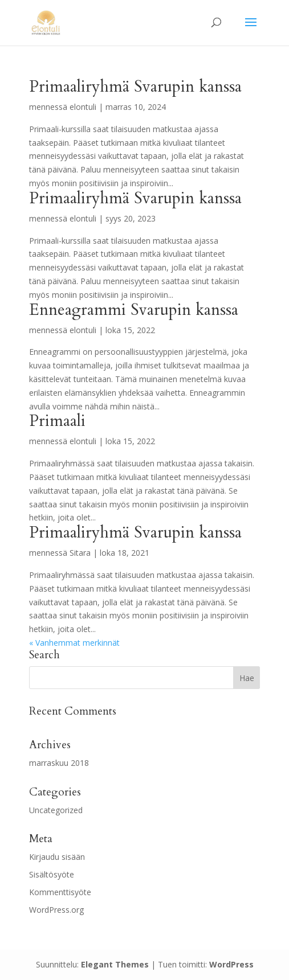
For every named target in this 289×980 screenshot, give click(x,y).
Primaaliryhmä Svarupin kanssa (135, 87)
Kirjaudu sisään (57, 857)
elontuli (83, 107)
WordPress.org (56, 910)
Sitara (80, 553)
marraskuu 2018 (59, 763)
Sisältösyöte (52, 874)
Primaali (57, 421)
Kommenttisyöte (60, 892)
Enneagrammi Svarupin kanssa (134, 310)
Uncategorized (56, 810)
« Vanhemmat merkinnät (74, 643)
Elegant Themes (115, 964)
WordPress (231, 964)
